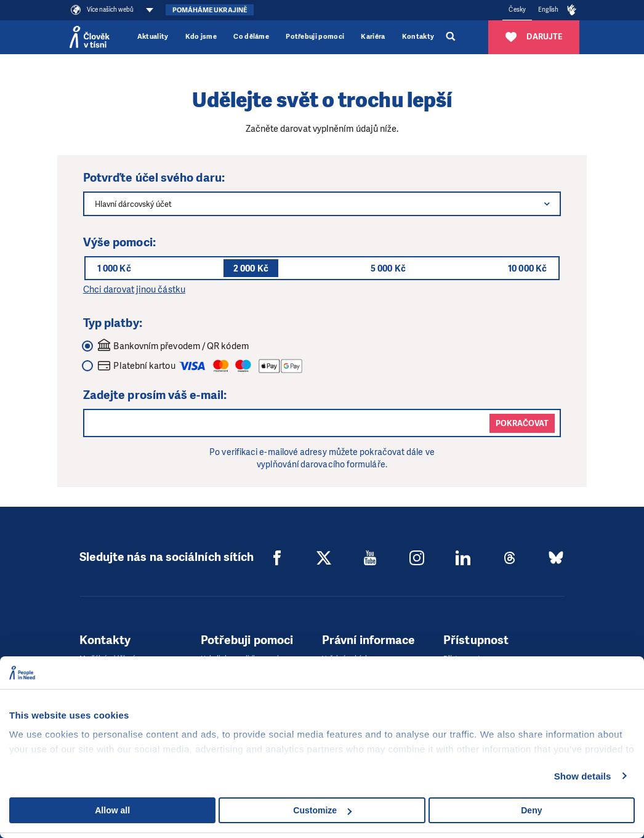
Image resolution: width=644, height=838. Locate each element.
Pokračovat (522, 423)
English (549, 10)
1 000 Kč (114, 268)
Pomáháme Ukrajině (210, 10)
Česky (517, 10)
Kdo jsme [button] (201, 37)
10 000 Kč (527, 268)
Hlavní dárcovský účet (133, 204)
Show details (583, 776)
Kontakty (418, 37)
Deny (531, 810)
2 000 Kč (251, 268)
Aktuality (153, 37)
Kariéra (373, 37)
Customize (322, 810)
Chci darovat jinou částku (134, 289)
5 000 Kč (388, 268)
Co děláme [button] (251, 37)
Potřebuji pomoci (315, 37)
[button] (547, 204)
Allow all (112, 810)
